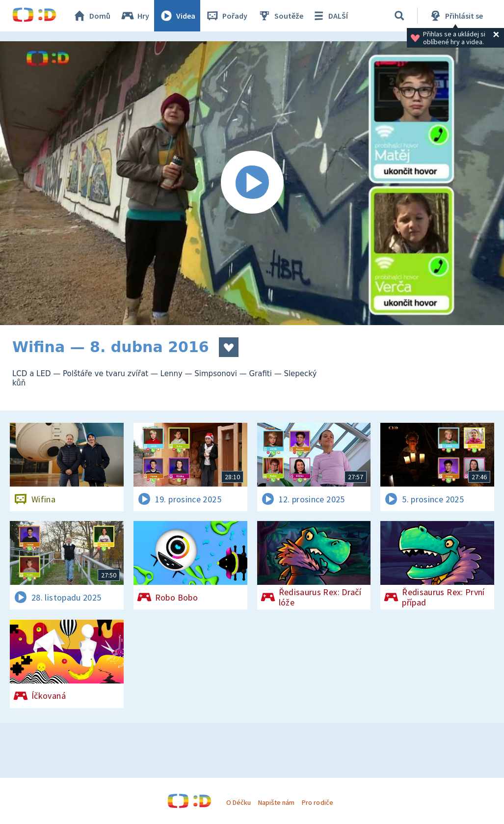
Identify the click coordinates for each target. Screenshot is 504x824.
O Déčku (239, 802)
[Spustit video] (252, 183)
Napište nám (276, 802)
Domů (91, 16)
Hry (135, 16)
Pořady (226, 16)
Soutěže (280, 16)
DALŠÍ (330, 16)
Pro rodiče (317, 802)
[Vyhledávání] (399, 16)
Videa (177, 16)
